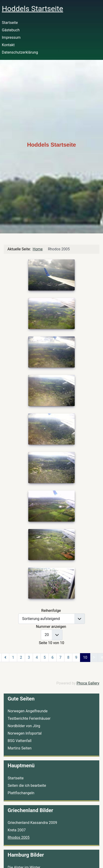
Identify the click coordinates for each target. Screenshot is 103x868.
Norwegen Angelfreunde (28, 711)
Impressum (11, 37)
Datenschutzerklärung (20, 52)
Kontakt (8, 45)
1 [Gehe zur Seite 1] (13, 657)
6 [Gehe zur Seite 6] (53, 657)
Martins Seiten (20, 748)
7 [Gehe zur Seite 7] (60, 657)
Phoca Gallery (88, 683)
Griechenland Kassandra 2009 (32, 823)
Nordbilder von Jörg (24, 726)
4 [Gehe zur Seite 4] (37, 657)
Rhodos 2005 (19, 837)
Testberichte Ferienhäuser (29, 718)
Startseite (10, 23)
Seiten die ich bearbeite (27, 786)
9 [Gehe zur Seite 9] (76, 657)
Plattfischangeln (21, 793)
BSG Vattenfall (20, 741)
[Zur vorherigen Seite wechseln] (5, 658)
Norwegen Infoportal (25, 733)
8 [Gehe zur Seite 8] (68, 657)
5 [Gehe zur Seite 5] (45, 657)
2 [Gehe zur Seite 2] (21, 657)
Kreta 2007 (17, 830)
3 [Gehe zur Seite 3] (29, 657)
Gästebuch (11, 30)
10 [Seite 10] (85, 657)
